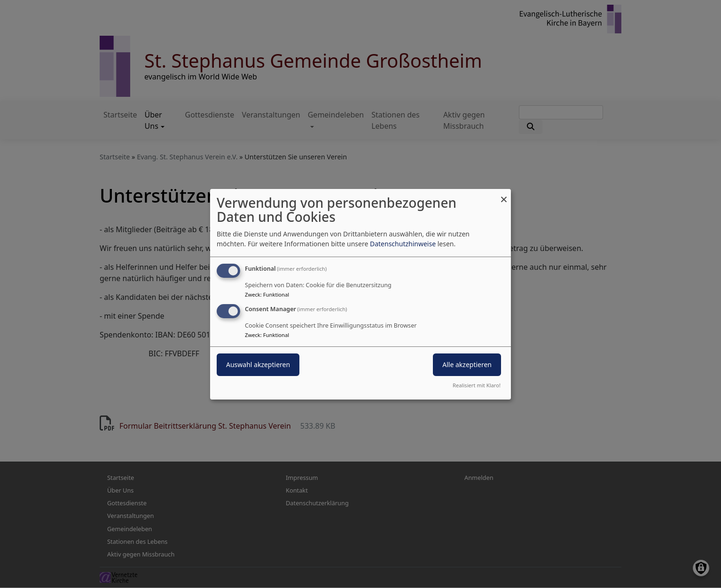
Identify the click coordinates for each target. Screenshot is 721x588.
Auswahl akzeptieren (258, 365)
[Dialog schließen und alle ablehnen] (504, 194)
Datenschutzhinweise (403, 244)
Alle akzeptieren (467, 365)
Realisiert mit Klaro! (477, 385)
